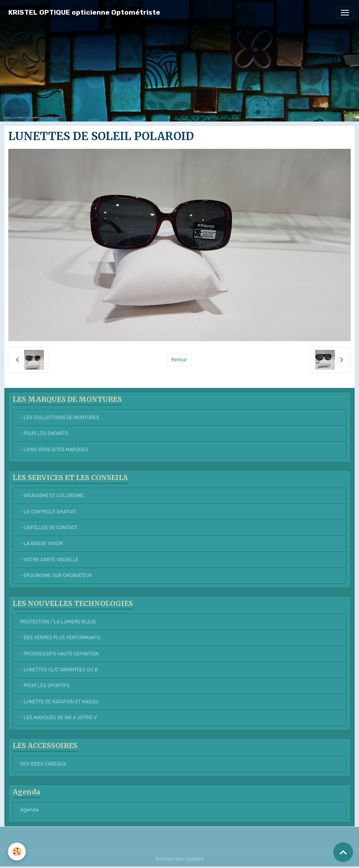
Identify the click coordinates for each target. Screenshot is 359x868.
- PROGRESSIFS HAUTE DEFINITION (59, 654)
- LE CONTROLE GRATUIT (48, 512)
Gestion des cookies (179, 859)
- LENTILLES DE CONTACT (49, 528)
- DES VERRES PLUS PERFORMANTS (60, 638)
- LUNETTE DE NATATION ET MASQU (59, 702)
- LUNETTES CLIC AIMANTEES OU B (59, 670)
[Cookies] (17, 852)
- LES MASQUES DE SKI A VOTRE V (59, 718)
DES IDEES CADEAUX (43, 764)
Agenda (29, 810)
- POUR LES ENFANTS (44, 433)
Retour (179, 360)
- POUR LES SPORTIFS (45, 686)
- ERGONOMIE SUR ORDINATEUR (56, 576)
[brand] (84, 12)
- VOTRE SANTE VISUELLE (49, 560)
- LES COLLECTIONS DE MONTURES (60, 418)
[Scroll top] (343, 852)
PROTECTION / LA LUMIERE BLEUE (58, 622)
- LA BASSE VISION (42, 543)
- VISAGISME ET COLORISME (52, 496)
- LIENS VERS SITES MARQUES (54, 450)
